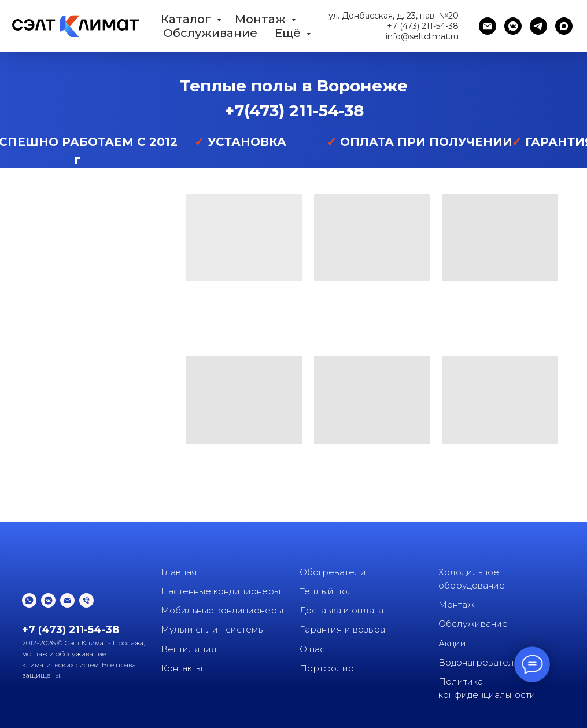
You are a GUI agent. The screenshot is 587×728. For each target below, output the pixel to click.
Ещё (289, 33)
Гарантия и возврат (344, 629)
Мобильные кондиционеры (222, 610)
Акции (452, 643)
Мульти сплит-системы (213, 629)
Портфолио (327, 668)
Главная (179, 572)
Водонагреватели (479, 662)
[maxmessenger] (564, 26)
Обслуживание (210, 33)
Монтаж (262, 19)
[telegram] (538, 26)
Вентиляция (189, 649)
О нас (312, 649)
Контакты (182, 668)
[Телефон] (86, 600)
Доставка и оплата (342, 610)
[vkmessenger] (513, 26)
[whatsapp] (29, 600)
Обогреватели (333, 572)
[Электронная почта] (488, 26)
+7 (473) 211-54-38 (423, 26)
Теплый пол (326, 591)
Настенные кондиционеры (221, 591)
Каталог (187, 19)
